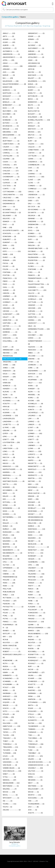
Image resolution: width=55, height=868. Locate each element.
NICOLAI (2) (38, 547)
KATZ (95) (8, 380)
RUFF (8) (34, 666)
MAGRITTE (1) (35, 463)
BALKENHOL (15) (37, 81)
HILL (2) (32, 332)
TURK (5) (33, 750)
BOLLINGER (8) (35, 117)
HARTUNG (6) (10, 323)
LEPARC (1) (34, 436)
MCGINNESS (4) (10, 490)
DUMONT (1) (10, 242)
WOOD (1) (33, 792)
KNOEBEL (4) (34, 395)
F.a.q (47, 861)
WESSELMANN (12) (11, 783)
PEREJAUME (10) (9, 592)
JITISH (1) (33, 362)
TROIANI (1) (35, 747)
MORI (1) (8, 511)
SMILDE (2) (10, 705)
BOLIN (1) (7, 117)
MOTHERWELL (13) (12, 517)
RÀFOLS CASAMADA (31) (39, 628)
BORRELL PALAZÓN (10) (39, 120)
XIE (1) (8, 801)
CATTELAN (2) (36, 156)
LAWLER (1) (34, 424)
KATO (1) (33, 377)
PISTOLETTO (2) (13, 607)
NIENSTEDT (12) (36, 550)
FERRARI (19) (9, 260)
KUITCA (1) (10, 409)
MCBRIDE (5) (9, 487)
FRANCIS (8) (34, 275)
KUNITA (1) (35, 409)
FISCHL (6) (8, 263)
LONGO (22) (35, 451)
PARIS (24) (9, 583)
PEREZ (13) (8, 595)
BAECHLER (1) (35, 75)
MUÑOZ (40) (9, 529)
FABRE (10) (8, 254)
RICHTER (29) (10, 642)
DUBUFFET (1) (9, 239)
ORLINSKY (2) (35, 568)
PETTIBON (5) (11, 598)
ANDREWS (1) (36, 54)
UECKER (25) (35, 756)
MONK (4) (9, 505)
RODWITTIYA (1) (36, 654)
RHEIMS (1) (34, 639)
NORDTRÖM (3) (11, 559)
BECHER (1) (11, 99)
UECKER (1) (10, 759)
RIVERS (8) (34, 648)
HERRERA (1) (10, 332)
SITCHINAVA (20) (37, 702)
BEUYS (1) (34, 105)
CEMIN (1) (35, 159)
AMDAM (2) (34, 51)
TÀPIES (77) (9, 732)
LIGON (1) (34, 442)
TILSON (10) (8, 735)
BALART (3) (34, 78)
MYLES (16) (8, 535)
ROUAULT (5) (36, 663)
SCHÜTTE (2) (35, 684)
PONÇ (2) (8, 616)
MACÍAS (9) (34, 457)
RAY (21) (7, 637)
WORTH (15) (35, 795)
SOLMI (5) (34, 708)
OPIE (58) (33, 565)
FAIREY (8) (9, 257)
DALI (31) (34, 204)
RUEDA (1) (9, 666)
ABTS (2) (8, 36)
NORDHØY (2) (35, 556)
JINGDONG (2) (10, 362)
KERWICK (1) (9, 386)
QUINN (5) (33, 625)
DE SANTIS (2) (36, 212)
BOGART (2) (34, 114)
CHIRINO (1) (35, 174)
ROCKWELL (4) (36, 651)
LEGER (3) (34, 430)
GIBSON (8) (9, 293)
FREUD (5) (34, 281)
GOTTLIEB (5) (35, 302)
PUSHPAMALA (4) (10, 625)
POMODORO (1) (37, 613)
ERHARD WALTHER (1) (38, 248)
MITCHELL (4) (9, 502)
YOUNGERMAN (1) (36, 804)
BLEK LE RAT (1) (34, 111)
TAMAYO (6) (9, 729)
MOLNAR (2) (34, 502)
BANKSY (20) (7, 87)
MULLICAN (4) (35, 523)
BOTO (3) (34, 123)
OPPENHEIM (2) (11, 568)
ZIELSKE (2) (12, 810)
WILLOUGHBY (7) (36, 789)
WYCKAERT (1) (11, 798)
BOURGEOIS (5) (11, 126)
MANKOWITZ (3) (36, 466)
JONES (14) (8, 368)
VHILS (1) (31, 774)
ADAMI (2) (34, 36)
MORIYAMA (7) (35, 511)
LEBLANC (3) (9, 430)
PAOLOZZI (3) (36, 580)
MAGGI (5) (9, 463)
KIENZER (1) (10, 389)
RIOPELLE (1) (11, 648)
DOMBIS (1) (34, 233)
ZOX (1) (33, 810)
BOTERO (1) (10, 123)
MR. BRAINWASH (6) (35, 520)
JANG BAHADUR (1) (12, 359)
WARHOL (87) (9, 780)
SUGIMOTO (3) (36, 720)
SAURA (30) (35, 675)
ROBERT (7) (12, 651)
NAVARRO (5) (34, 538)
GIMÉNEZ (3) (10, 296)
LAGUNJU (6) (34, 415)
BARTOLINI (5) (11, 93)
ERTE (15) (12, 251)
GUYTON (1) (34, 314)
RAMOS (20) (34, 631)
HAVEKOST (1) (36, 323)
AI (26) (33, 42)
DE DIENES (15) (10, 209)
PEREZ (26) (34, 592)
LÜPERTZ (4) (35, 454)
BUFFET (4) (35, 138)
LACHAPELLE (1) (36, 412)
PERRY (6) (34, 595)
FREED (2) (9, 281)
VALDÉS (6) (34, 759)
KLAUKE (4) (9, 392)
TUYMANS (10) (9, 753)
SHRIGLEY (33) (10, 696)
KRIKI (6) (6, 407)
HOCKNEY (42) (35, 335)
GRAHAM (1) (9, 308)
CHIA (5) (33, 168)
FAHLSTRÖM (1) (36, 254)
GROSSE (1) (10, 311)
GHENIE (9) (9, 290)
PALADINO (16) (36, 574)
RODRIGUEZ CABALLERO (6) (14, 656)
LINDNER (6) (35, 445)
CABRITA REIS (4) (11, 144)
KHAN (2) (33, 386)
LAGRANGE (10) (10, 415)
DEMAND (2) (35, 218)
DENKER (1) (9, 221)
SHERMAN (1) (10, 693)
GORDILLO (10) (35, 299)
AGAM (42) (9, 42)
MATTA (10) (10, 484)
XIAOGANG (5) (35, 798)
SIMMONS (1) (9, 699)
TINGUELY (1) (9, 738)
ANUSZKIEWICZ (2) (12, 57)
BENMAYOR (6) (35, 102)
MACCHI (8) (9, 457)
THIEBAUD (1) (35, 732)
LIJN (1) (8, 445)
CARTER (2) (35, 153)
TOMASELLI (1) (10, 744)
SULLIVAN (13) (10, 723)
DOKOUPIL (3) (11, 233)
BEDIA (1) (33, 99)
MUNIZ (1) (8, 526)
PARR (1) (8, 586)
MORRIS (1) (9, 514)
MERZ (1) (33, 490)
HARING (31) (34, 320)
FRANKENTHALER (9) (38, 278)
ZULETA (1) (35, 813)
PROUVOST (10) (36, 622)
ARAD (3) (33, 60)
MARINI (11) (35, 472)
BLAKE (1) (33, 108)
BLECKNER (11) (10, 111)
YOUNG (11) (10, 804)
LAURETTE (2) (11, 424)
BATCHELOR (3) (36, 96)
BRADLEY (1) (34, 126)
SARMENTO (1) (10, 675)
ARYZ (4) (31, 69)
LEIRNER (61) (35, 433)
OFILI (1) (8, 562)
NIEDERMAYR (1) (11, 550)
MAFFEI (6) (34, 460)
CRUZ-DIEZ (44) (11, 198)
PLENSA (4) (9, 610)
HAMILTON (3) (36, 317)
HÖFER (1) (34, 338)
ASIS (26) (9, 72)
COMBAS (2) (35, 186)
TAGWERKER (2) (36, 726)
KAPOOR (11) (35, 374)
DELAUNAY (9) (10, 215)
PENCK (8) (33, 589)
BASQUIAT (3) (12, 96)
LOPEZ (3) (8, 454)
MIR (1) (9, 499)
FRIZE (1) (9, 284)
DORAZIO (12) (35, 236)
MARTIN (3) (10, 478)
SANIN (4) (8, 672)
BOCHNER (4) (9, 114)
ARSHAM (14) (10, 69)
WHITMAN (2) (35, 786)
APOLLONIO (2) (36, 57)
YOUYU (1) (7, 807)
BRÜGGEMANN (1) (12, 135)
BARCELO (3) (35, 87)
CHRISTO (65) (36, 177)
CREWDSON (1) (36, 195)
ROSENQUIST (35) (37, 660)
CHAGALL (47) (10, 165)
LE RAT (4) (33, 427)
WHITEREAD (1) (11, 786)
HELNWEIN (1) (11, 329)
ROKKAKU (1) (35, 657)
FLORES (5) (36, 266)
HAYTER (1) (12, 326)
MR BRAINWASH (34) (36, 517)
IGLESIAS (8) (35, 347)
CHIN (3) (33, 171)
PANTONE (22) (35, 577)
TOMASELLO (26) (36, 744)
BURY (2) (32, 141)
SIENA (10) (34, 696)
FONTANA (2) (9, 272)
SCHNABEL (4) (10, 681)
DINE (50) (7, 227)
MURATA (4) (34, 532)
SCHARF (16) (35, 678)
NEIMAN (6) (9, 544)
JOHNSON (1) (35, 365)
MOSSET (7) (35, 514)
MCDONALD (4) (35, 487)
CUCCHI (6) (34, 198)
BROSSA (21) (34, 132)
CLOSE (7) (34, 183)
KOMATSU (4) (10, 398)
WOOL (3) (10, 795)
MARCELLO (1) (37, 469)
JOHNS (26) (9, 365)
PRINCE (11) (10, 622)
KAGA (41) (9, 374)
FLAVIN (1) (33, 263)
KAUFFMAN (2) (35, 380)
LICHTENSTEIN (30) (11, 442)
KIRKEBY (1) (34, 389)
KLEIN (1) (34, 392)
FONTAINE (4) (35, 269)
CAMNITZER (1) (10, 150)
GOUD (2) (8, 305)
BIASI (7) (8, 108)
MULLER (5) (10, 523)
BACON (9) (34, 72)
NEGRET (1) (34, 541)
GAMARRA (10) (36, 287)
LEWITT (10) (8, 439)
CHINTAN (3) (11, 174)
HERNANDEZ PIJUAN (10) (39, 329)
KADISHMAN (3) (37, 371)
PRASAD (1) (36, 619)
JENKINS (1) (34, 359)
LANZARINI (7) (11, 421)
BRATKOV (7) (35, 129)
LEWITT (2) (33, 439)
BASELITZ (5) (35, 93)
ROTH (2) (8, 663)
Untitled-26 (15, 844)
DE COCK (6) (34, 206)
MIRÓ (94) (33, 499)
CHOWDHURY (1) (11, 177)
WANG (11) (35, 777)
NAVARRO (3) (10, 541)
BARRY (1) (34, 90)
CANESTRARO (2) (36, 150)
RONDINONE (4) (10, 660)
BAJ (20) (8, 78)
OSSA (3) (9, 571)
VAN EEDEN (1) (10, 762)
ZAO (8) (33, 807)
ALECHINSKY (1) (36, 48)
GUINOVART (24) (11, 314)
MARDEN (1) (9, 472)
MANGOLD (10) (11, 466)
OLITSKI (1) (9, 565)
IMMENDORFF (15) (11, 350)
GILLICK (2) (34, 293)
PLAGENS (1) (34, 607)
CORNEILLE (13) (37, 189)
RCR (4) (5, 639)
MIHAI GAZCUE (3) (37, 493)
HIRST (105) (10, 335)
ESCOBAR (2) (35, 251)
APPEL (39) (8, 60)
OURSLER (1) (34, 571)
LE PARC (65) (9, 427)
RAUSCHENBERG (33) (38, 634)
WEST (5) (33, 783)
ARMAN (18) (13, 66)
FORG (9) (34, 272)
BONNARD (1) (10, 120)
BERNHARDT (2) (12, 105)
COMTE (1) (9, 189)
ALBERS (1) (8, 45)
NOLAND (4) (10, 556)
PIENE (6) (33, 601)
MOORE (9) (34, 505)
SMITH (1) (33, 705)
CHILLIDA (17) (11, 171)
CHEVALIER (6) (10, 168)
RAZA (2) (33, 637)
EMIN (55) (8, 245)
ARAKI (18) (10, 63)
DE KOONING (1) (37, 209)
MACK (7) (8, 460)
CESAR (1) (10, 162)
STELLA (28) (34, 714)
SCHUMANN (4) (11, 684)
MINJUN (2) (33, 496)
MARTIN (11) (35, 478)
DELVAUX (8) (34, 215)
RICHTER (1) (35, 642)
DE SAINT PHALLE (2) (12, 212)
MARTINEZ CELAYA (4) (14, 481)
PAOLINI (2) (9, 580)
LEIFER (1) (8, 433)
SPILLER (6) (9, 714)
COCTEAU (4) (9, 186)
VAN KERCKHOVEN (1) (39, 762)
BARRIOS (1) (9, 90)
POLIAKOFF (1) (35, 610)
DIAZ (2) (8, 224)
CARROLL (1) (11, 153)
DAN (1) (9, 206)
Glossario (42, 861)
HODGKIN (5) (10, 338)
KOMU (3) (33, 398)
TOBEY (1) (8, 741)
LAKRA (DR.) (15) (9, 418)
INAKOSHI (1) (35, 350)
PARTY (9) (34, 586)
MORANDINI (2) (11, 508)
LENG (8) (10, 436)
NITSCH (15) (36, 553)
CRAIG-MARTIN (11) (13, 195)
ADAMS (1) (9, 39)
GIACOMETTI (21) (37, 290)
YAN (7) (33, 801)
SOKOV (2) (9, 708)
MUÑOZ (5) (34, 526)
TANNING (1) (36, 729)
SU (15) (8, 720)
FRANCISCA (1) (10, 278)
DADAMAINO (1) (9, 204)
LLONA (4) (34, 448)
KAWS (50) (7, 383)
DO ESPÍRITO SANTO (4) (13, 230)
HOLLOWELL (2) (10, 341)
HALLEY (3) (9, 317)
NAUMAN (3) (9, 538)
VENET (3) (9, 774)
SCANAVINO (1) (11, 678)
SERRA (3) (9, 690)
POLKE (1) (9, 613)
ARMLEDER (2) (35, 66)
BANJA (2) (33, 84)
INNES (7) (34, 353)
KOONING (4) (11, 401)
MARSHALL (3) (12, 475)
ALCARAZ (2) (34, 45)
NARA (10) (35, 535)
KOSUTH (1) (10, 404)
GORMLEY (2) (10, 302)
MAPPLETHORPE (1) (12, 469)
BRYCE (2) (9, 138)
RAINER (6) (9, 631)
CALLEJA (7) (34, 147)
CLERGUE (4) (10, 183)
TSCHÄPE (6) (10, 750)
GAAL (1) (8, 287)
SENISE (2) (34, 687)
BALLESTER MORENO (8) (14, 84)
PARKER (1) (35, 583)
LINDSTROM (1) (10, 448)
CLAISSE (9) (10, 180)
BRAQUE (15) (10, 129)
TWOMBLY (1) (34, 753)
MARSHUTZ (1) (35, 475)
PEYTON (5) (35, 598)
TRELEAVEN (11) (10, 747)
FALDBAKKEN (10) (37, 257)
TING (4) (34, 735)
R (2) (5, 628)
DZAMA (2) (34, 242)
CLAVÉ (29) (34, 180)
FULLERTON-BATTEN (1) (38, 284)
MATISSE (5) (34, 481)
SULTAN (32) (35, 723)
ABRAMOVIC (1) (36, 33)
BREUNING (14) (10, 132)
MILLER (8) (9, 496)
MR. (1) (5, 520)
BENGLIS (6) (9, 102)
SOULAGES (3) (35, 711)
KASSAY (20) (9, 377)
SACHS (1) (33, 669)
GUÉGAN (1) (35, 311)
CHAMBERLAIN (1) (36, 165)
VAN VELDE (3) (10, 765)
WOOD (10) (9, 792)
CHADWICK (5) (35, 162)
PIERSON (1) (9, 604)
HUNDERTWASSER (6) (39, 342)
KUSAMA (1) (9, 412)
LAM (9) (33, 418)
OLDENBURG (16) (36, 562)
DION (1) (33, 227)
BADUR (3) (9, 75)
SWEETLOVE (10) (11, 726)
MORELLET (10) (36, 508)
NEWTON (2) (10, 547)
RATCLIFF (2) (9, 634)
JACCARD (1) (36, 356)
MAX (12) (33, 484)
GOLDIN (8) (8, 299)
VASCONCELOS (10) (12, 771)
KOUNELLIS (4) (35, 404)
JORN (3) (33, 368)
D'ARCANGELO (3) (11, 201)
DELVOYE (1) (9, 218)
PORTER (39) (35, 616)
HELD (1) (32, 326)
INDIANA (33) (10, 353)
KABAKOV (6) (9, 371)
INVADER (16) (8, 356)
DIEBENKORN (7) (37, 224)
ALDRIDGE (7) (10, 48)
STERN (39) (8, 717)
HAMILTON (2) (10, 320)
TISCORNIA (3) (35, 738)
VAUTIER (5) (36, 771)
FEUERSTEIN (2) (36, 260)
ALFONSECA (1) (11, 51)
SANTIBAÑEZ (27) (36, 672)
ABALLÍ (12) (9, 33)
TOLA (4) (33, 741)
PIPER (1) (34, 604)
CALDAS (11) (36, 144)
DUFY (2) (33, 239)
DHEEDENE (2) (36, 221)
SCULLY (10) (9, 687)
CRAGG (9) (34, 192)
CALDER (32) (11, 147)
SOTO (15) (11, 711)
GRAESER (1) (35, 305)
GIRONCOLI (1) (36, 296)
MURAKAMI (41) (11, 532)
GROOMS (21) (34, 308)
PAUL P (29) (7, 589)
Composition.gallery (10, 17)
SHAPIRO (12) (34, 690)
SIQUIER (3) (9, 702)
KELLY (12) (35, 383)
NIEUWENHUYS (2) (12, 553)
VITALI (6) (9, 777)
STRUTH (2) (35, 717)
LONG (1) (8, 451)
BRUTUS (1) (35, 135)
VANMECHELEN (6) (11, 768)
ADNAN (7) (33, 39)
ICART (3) (8, 347)
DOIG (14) (34, 230)
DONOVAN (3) (9, 236)
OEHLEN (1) (34, 559)
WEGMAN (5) (35, 780)
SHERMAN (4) (35, 693)
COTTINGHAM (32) (12, 192)
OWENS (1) (9, 574)
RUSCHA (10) (10, 669)
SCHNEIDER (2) (36, 681)
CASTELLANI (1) (11, 156)
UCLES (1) (8, 756)
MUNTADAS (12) (37, 529)
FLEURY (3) (9, 266)
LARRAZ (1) (34, 421)
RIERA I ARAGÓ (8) (10, 645)
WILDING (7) (10, 789)
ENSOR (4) (9, 248)
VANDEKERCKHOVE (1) (38, 765)
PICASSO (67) (10, 601)
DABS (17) (33, 201)
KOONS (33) (34, 401)
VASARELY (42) (35, 768)
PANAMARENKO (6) (10, 577)
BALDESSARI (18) (11, 81)
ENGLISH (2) (34, 245)
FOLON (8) (10, 269)
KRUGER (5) (35, 407)
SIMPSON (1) (35, 699)
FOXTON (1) (9, 275)
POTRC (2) (10, 619)
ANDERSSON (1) (11, 54)
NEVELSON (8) (35, 544)
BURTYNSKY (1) (11, 141)
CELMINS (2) (8, 159)
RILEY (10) (34, 645)
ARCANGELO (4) (34, 63)
